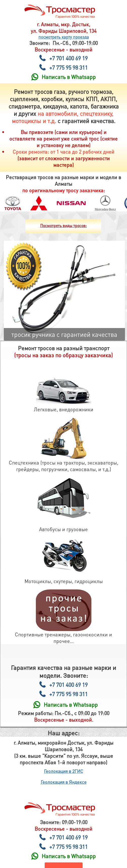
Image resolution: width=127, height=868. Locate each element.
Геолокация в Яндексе (64, 782)
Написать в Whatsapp (69, 77)
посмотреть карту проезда (64, 37)
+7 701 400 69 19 (68, 58)
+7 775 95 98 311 (68, 67)
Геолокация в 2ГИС (63, 771)
